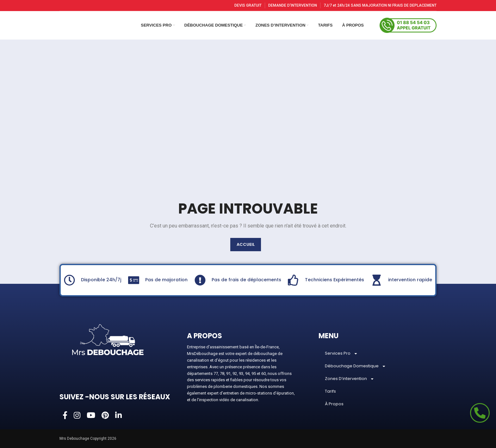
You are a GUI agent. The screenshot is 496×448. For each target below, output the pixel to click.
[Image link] (108, 339)
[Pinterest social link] (105, 416)
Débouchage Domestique (355, 366)
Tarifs (330, 391)
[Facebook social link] (65, 416)
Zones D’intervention (350, 379)
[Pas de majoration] (134, 280)
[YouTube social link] (91, 416)
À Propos (334, 404)
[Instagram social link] (77, 416)
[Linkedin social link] (118, 416)
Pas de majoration (166, 280)
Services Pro (341, 354)
